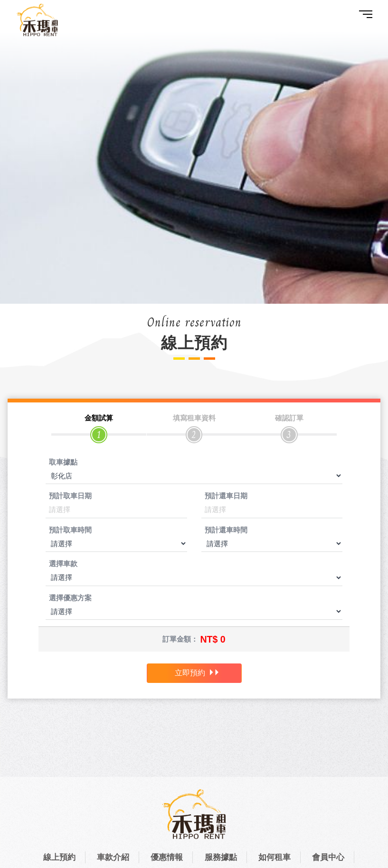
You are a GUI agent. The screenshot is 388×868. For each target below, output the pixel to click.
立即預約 (198, 673)
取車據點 (63, 462)
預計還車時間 (226, 530)
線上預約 (59, 857)
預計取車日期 (70, 496)
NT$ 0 (213, 639)
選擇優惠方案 (70, 598)
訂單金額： (180, 639)
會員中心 (328, 857)
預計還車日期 (226, 496)
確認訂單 (289, 418)
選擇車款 (63, 564)
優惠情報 (167, 857)
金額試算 (99, 418)
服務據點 (221, 857)
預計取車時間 (70, 530)
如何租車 (274, 857)
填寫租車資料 (194, 418)
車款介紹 (113, 857)
